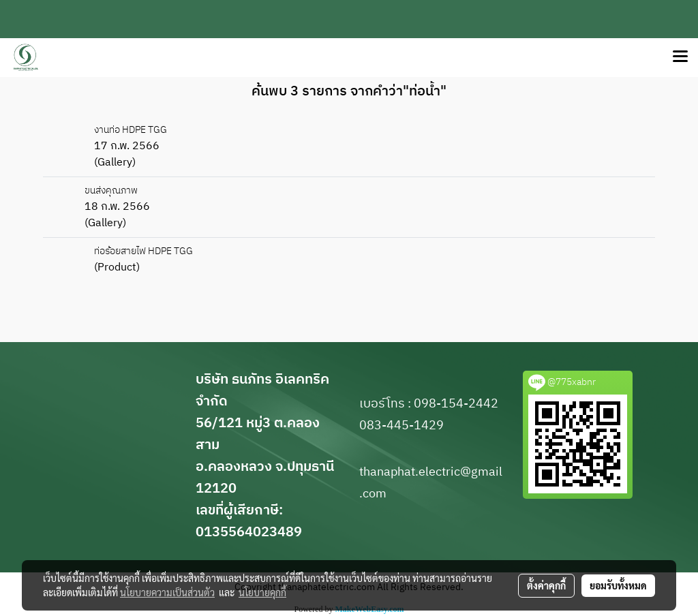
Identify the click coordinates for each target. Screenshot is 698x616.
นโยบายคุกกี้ (262, 592)
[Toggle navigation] (680, 57)
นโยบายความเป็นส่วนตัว (167, 592)
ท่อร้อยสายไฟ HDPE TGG (143, 251)
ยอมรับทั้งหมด (618, 585)
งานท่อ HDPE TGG (131, 130)
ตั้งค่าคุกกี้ (546, 585)
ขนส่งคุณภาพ (111, 190)
